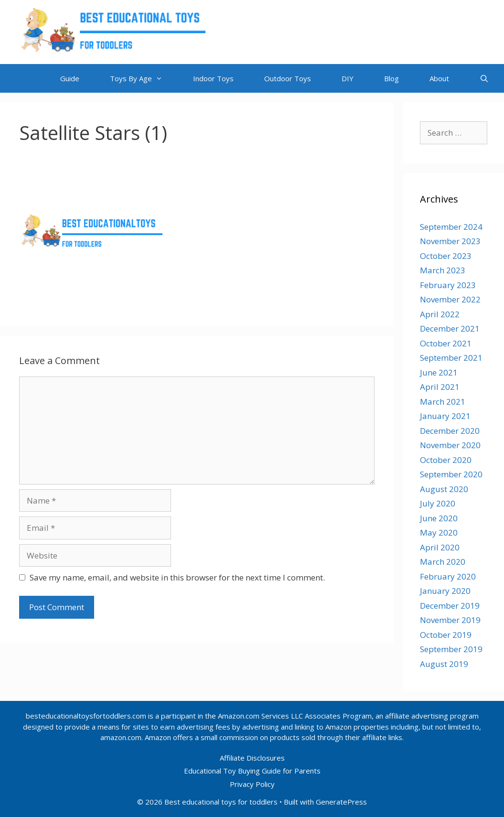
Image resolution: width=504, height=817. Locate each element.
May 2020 (439, 532)
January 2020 (445, 591)
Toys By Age (144, 78)
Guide (70, 78)
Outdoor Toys (288, 78)
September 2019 (451, 649)
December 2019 (450, 606)
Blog (391, 78)
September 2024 (451, 227)
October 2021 (446, 343)
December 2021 (450, 328)
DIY (348, 78)
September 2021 (451, 358)
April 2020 (440, 547)
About (439, 78)
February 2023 (448, 285)
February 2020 (448, 576)
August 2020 (444, 489)
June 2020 (439, 518)
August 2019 (444, 664)
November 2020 (450, 445)
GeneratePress (341, 802)
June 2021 (439, 372)
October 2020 (446, 460)
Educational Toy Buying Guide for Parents (252, 771)
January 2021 (445, 416)
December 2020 (450, 431)
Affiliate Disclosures (252, 758)
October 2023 (446, 256)
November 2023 (450, 241)
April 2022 (440, 314)
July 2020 (438, 503)
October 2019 (446, 635)
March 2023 (443, 270)
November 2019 (450, 620)
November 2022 (450, 299)
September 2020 (451, 474)
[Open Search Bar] (484, 78)
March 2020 (443, 562)
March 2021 (443, 402)
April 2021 (440, 387)
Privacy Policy (252, 784)
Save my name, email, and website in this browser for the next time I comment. (177, 577)
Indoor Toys (213, 78)
